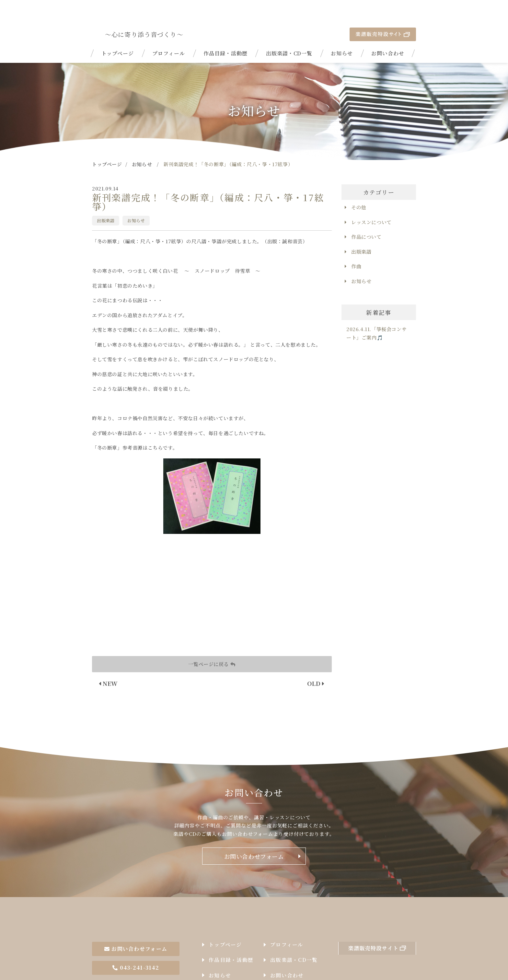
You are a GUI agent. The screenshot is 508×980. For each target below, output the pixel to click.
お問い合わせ (388, 34)
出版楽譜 (106, 201)
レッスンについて (371, 203)
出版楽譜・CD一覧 (289, 34)
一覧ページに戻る (212, 645)
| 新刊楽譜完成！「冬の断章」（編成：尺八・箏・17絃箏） (132, 15)
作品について (366, 218)
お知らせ (342, 34)
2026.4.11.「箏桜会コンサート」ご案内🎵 (376, 314)
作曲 (356, 247)
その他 (359, 188)
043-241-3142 (136, 941)
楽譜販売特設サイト (383, 15)
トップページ (118, 34)
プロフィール (169, 34)
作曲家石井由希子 (132, 899)
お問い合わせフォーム (254, 837)
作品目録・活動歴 (225, 34)
